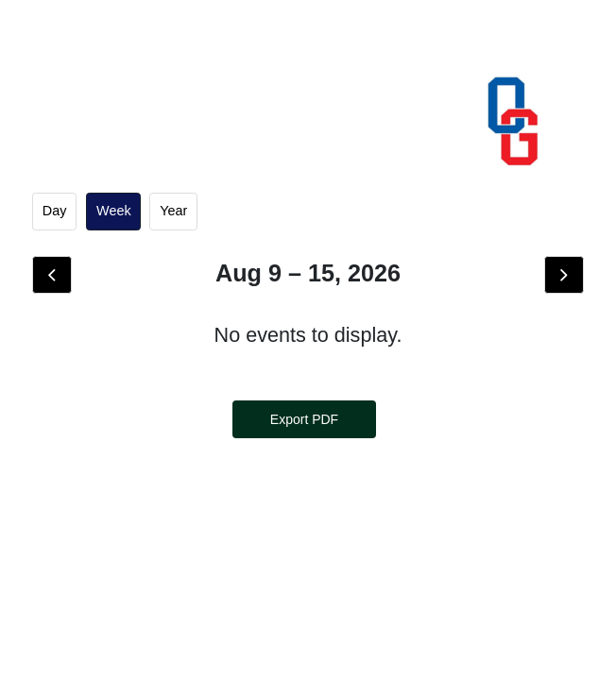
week (114, 211)
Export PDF (304, 419)
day (55, 211)
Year (173, 211)
